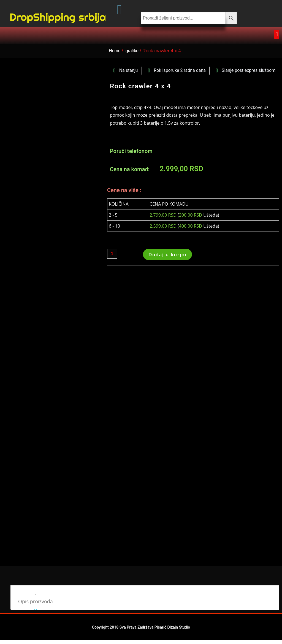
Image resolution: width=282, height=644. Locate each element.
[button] (277, 44)
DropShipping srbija (58, 23)
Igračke (133, 60)
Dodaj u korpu (168, 264)
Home (115, 60)
